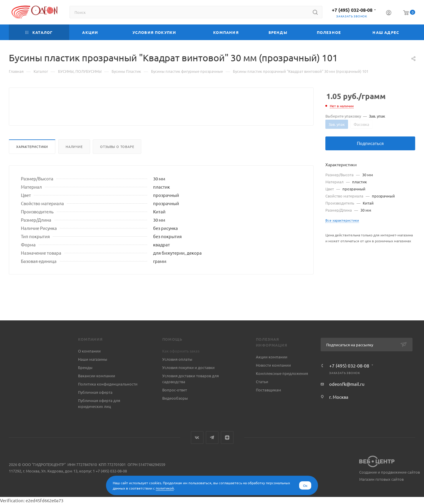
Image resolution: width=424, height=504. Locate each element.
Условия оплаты (177, 359)
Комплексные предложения (282, 373)
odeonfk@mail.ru (347, 384)
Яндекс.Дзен (227, 438)
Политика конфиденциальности (108, 384)
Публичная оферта (95, 392)
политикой (165, 488)
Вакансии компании (97, 376)
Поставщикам (269, 390)
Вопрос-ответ (175, 390)
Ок (305, 485)
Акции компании (272, 357)
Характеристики (32, 161)
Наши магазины (93, 359)
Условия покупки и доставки (188, 367)
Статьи (262, 382)
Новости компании (273, 365)
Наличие (74, 161)
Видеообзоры (175, 398)
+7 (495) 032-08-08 (352, 10)
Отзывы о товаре (117, 161)
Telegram (212, 438)
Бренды (85, 367)
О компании (89, 351)
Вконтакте (197, 438)
